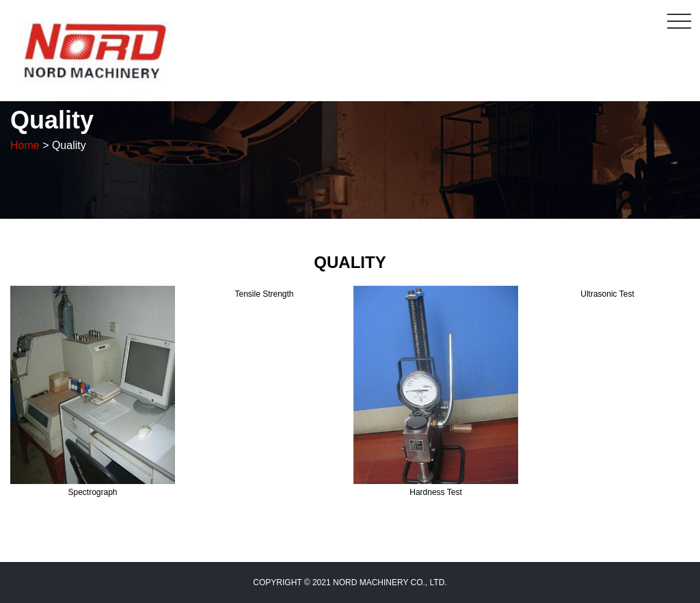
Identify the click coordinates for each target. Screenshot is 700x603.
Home (25, 145)
